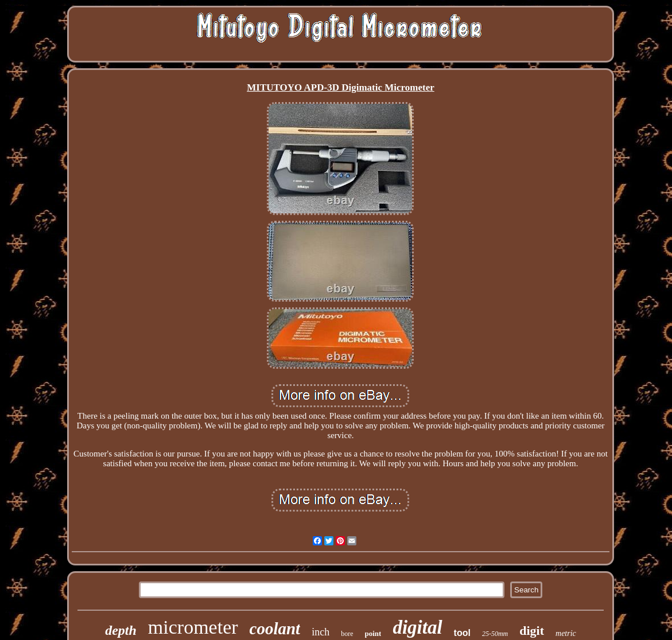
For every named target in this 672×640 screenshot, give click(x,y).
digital (417, 627)
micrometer (193, 627)
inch (321, 632)
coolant (275, 629)
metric (566, 633)
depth (121, 630)
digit (532, 631)
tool (462, 633)
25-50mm (495, 634)
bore (347, 634)
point (373, 633)
